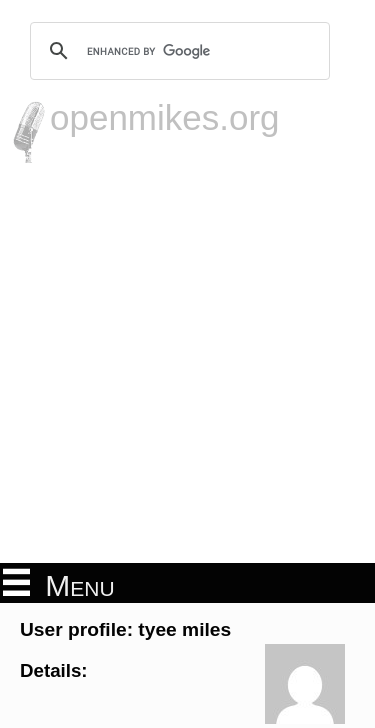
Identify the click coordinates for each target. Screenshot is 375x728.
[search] (177, 51)
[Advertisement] (187, 360)
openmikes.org (165, 117)
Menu (59, 584)
